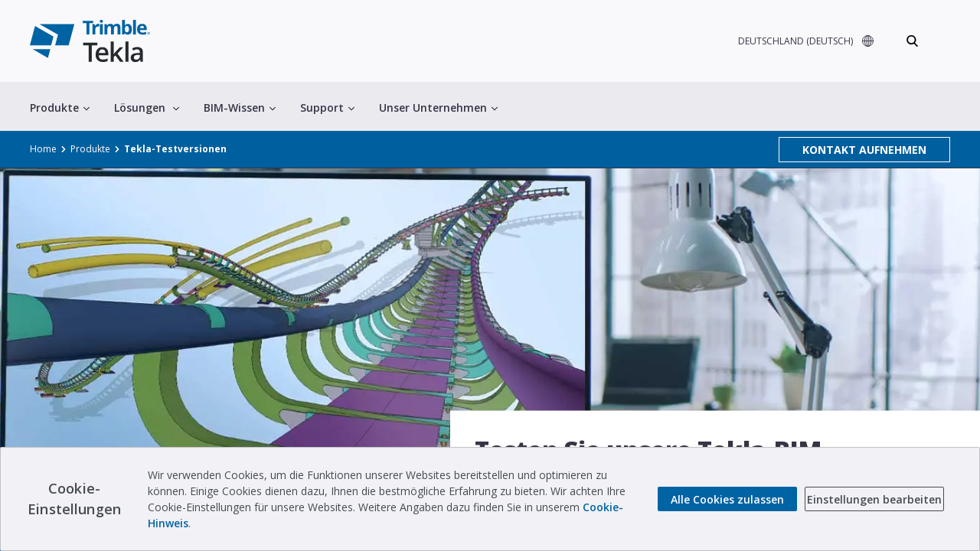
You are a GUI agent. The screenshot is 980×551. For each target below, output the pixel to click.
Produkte (60, 108)
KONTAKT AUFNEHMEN (864, 150)
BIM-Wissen (240, 108)
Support (327, 108)
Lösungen (147, 108)
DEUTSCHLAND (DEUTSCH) (795, 41)
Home (43, 149)
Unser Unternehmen (438, 108)
